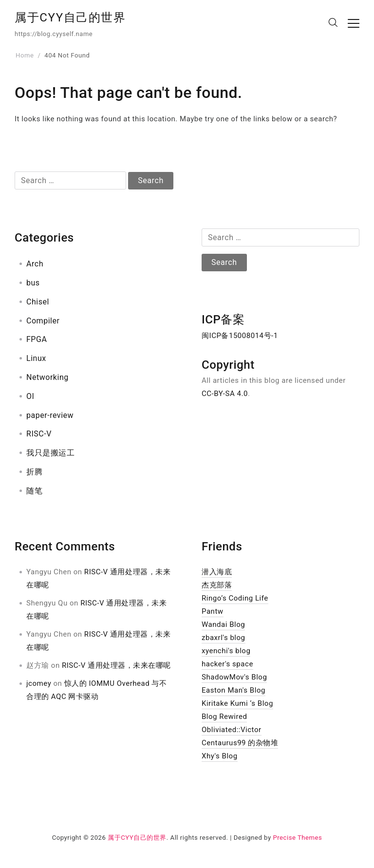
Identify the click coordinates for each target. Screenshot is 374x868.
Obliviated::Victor (232, 730)
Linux (36, 358)
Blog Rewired (224, 717)
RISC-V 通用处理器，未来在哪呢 (116, 665)
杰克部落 (217, 585)
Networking (47, 377)
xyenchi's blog (226, 651)
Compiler (43, 321)
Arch (35, 264)
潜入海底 (217, 572)
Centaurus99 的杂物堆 (240, 743)
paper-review (50, 415)
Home (25, 55)
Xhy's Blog (220, 756)
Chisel (38, 302)
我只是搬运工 (50, 453)
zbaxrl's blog (224, 638)
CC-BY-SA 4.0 (225, 394)
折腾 (34, 472)
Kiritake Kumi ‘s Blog (237, 703)
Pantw (213, 611)
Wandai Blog (223, 624)
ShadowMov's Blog (234, 677)
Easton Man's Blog (234, 690)
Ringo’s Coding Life (235, 598)
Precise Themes (297, 838)
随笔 (34, 491)
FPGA (37, 339)
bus (33, 283)
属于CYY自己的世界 (70, 18)
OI (30, 396)
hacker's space (227, 664)
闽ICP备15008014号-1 (240, 336)
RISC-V (39, 434)
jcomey (39, 683)
